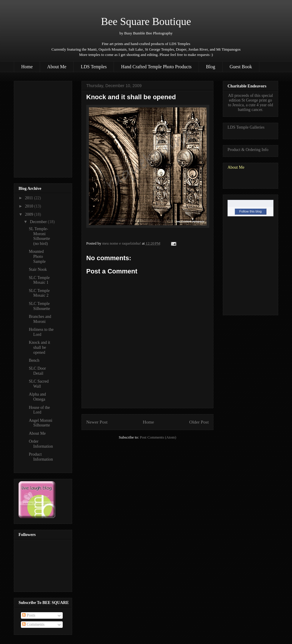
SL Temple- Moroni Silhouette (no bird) (39, 236)
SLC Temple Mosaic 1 (39, 280)
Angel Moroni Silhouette (41, 423)
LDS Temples (94, 67)
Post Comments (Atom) (158, 437)
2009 (30, 214)
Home (27, 67)
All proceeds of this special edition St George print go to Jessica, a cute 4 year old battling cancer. (251, 103)
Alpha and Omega (37, 397)
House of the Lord (39, 410)
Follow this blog (250, 211)
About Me (57, 67)
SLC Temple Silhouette (39, 306)
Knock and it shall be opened (39, 347)
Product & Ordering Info (248, 150)
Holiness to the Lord (41, 332)
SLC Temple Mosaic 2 (39, 293)
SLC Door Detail (37, 371)
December (39, 222)
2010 (30, 206)
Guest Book (241, 67)
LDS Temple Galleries (246, 127)
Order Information (41, 444)
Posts (29, 615)
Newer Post (97, 422)
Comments (33, 624)
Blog (211, 67)
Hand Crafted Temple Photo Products (156, 67)
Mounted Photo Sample (37, 257)
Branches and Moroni (40, 319)
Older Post (199, 422)
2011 (30, 198)
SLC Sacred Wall (39, 384)
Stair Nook (38, 269)
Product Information (41, 457)
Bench (34, 360)
